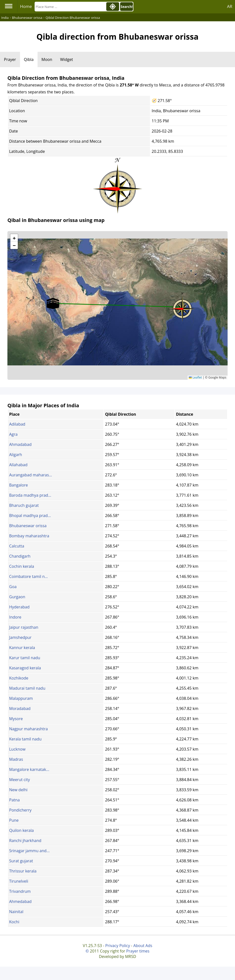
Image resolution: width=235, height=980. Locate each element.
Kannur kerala (22, 648)
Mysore (16, 719)
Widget (66, 59)
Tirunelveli (19, 881)
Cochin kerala (22, 566)
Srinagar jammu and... (29, 851)
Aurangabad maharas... (31, 475)
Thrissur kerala (23, 871)
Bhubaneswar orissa (28, 526)
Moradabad (20, 708)
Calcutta (17, 546)
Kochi (14, 922)
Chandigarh (20, 556)
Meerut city (20, 780)
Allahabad (18, 465)
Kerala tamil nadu (25, 739)
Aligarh (16, 455)
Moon (47, 59)
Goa (13, 587)
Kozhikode (19, 678)
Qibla (29, 59)
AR (230, 6)
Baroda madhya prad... (30, 495)
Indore (15, 617)
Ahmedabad (20, 901)
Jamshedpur (20, 637)
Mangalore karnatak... (29, 769)
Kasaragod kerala (25, 668)
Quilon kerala (21, 830)
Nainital (16, 912)
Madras (16, 759)
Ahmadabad (20, 444)
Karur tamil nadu (25, 658)
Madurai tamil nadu (27, 688)
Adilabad (17, 424)
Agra (13, 434)
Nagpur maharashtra (28, 729)
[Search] (70, 7)
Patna (14, 800)
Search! (127, 7)
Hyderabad (19, 607)
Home (26, 6)
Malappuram (21, 698)
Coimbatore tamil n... (28, 576)
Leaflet (195, 377)
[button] (182, 307)
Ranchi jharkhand (25, 841)
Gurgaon (17, 597)
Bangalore (19, 485)
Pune (14, 820)
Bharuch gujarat (24, 505)
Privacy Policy (118, 946)
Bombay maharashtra (29, 536)
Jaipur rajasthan (24, 627)
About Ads (143, 946)
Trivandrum (20, 891)
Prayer (10, 59)
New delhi (18, 790)
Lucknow (17, 749)
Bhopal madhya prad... (30, 516)
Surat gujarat (21, 861)
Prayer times (138, 951)
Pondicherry (20, 810)
